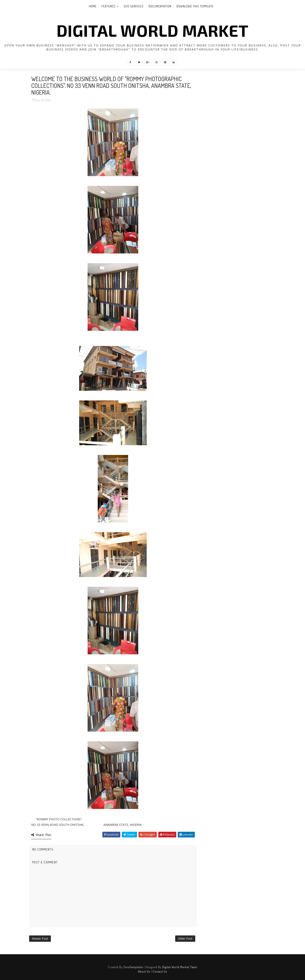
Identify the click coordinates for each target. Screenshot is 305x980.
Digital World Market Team (180, 967)
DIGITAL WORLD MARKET (152, 30)
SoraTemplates (133, 967)
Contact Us (160, 971)
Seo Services (134, 6)
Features (108, 6)
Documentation (160, 6)
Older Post (185, 938)
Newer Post (40, 938)
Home (93, 6)
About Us (144, 971)
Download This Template (195, 6)
